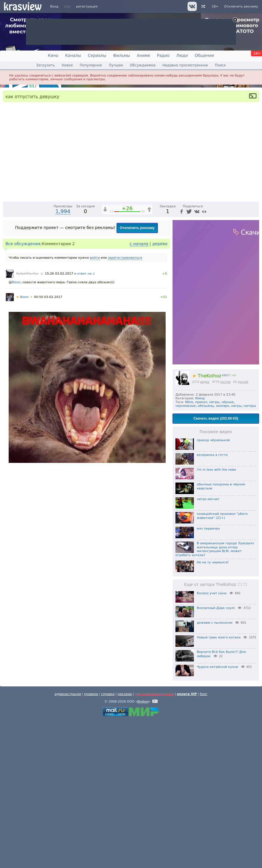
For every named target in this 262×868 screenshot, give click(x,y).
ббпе (189, 549)
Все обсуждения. (24, 391)
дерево (160, 391)
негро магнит (208, 646)
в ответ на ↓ (85, 421)
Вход (54, 6)
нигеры (250, 553)
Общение (204, 55)
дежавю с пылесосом (215, 770)
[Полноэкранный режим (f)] (254, 344)
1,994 (63, 358)
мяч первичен (208, 676)
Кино (53, 55)
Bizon (16, 430)
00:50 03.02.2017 (48, 444)
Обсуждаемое (143, 65)
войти (95, 405)
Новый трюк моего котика (219, 785)
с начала (139, 391)
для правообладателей (155, 841)
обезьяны (206, 553)
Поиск (220, 65)
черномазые (186, 553)
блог (204, 841)
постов (225, 529)
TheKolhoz (207, 523)
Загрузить (45, 65)
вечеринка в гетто (212, 602)
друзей (243, 529)
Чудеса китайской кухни (217, 814)
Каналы (73, 55)
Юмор (200, 546)
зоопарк (223, 553)
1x (217, 344)
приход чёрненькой (213, 587)
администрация (68, 841)
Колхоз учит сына (212, 741)
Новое (67, 65)
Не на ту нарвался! (213, 710)
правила (91, 841)
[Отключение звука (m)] (227, 344)
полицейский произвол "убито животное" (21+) (222, 663)
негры (214, 549)
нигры (237, 553)
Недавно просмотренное (185, 65)
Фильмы (122, 55)
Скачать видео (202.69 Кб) (216, 566)
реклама (125, 841)
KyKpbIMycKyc (27, 421)
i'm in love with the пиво (216, 617)
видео (205, 529)
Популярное (91, 65)
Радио (163, 55)
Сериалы (97, 55)
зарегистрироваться (125, 405)
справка (108, 841)
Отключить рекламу (241, 6)
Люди (182, 55)
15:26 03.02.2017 (59, 421)
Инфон (143, 849)
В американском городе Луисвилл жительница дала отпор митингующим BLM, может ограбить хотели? (215, 696)
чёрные (228, 549)
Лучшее (116, 65)
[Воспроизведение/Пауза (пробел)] (8, 344)
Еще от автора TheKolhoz (216, 732)
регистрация (87, 6)
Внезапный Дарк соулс (216, 755)
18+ (215, 6)
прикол (201, 549)
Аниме (143, 55)
